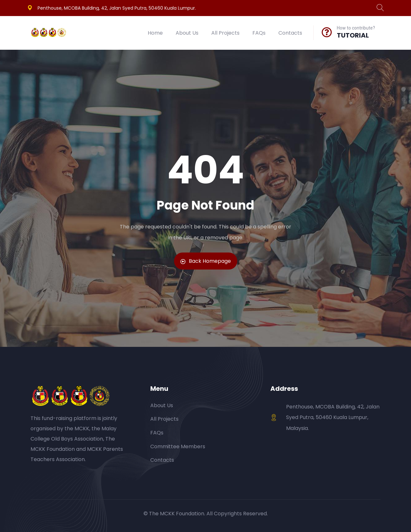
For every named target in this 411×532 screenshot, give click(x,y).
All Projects (225, 33)
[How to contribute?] (327, 32)
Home (155, 33)
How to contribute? (356, 28)
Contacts (290, 33)
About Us (187, 33)
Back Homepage (206, 261)
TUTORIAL (353, 35)
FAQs (259, 33)
